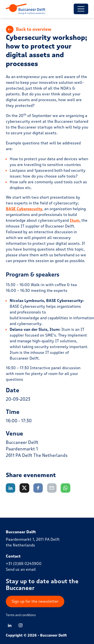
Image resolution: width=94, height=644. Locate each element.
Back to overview (29, 30)
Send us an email (21, 569)
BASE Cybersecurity (24, 209)
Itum (75, 220)
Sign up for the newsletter (35, 601)
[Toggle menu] (81, 9)
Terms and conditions (21, 615)
